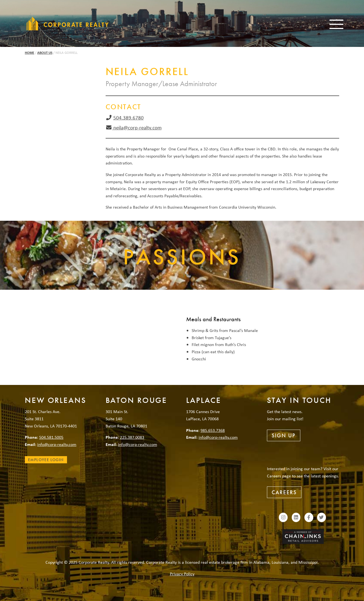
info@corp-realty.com (57, 444)
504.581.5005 (51, 437)
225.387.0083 (132, 437)
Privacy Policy (182, 574)
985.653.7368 (213, 430)
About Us (45, 53)
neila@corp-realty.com (137, 127)
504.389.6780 (129, 118)
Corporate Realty (68, 23)
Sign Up (284, 435)
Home (30, 53)
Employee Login (46, 460)
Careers (284, 492)
